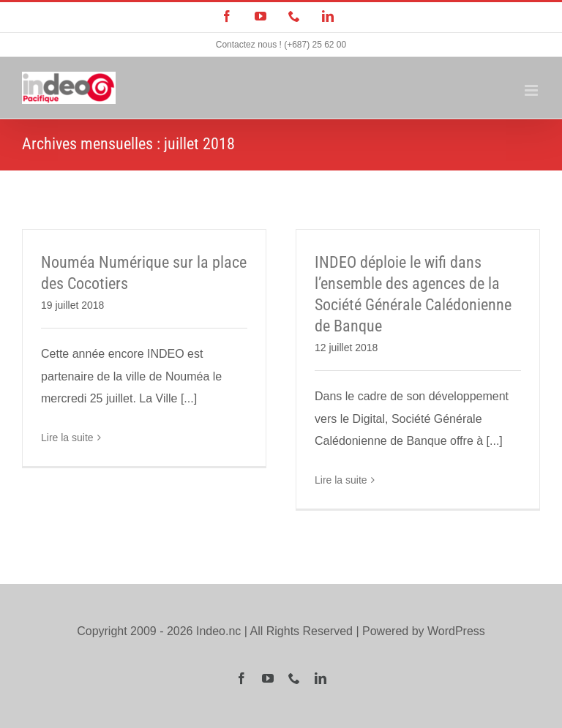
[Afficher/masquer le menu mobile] (532, 90)
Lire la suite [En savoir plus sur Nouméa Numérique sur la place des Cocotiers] (67, 438)
